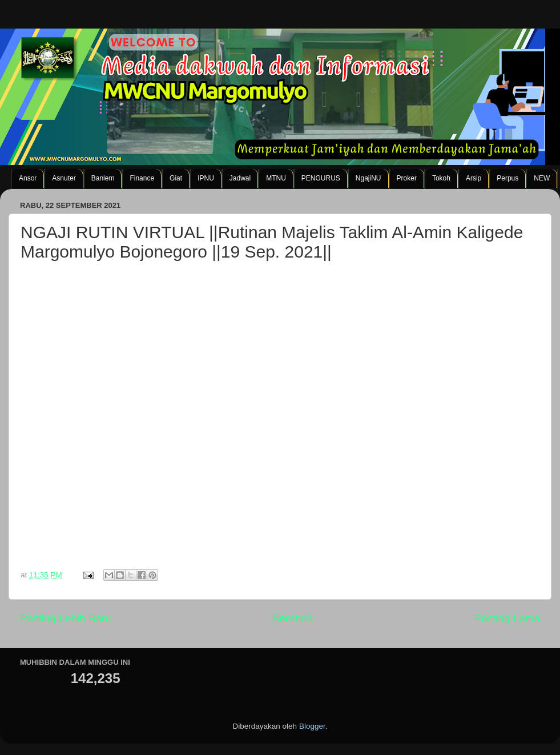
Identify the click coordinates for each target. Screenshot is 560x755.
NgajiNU (368, 178)
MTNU (276, 178)
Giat (176, 178)
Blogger (312, 726)
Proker (407, 178)
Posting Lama (507, 618)
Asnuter (64, 178)
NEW (542, 178)
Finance (142, 178)
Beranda (293, 618)
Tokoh (441, 178)
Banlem (103, 178)
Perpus (507, 178)
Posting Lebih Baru (66, 618)
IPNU (206, 178)
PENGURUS (321, 178)
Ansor (28, 178)
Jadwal (240, 178)
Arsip (474, 178)
